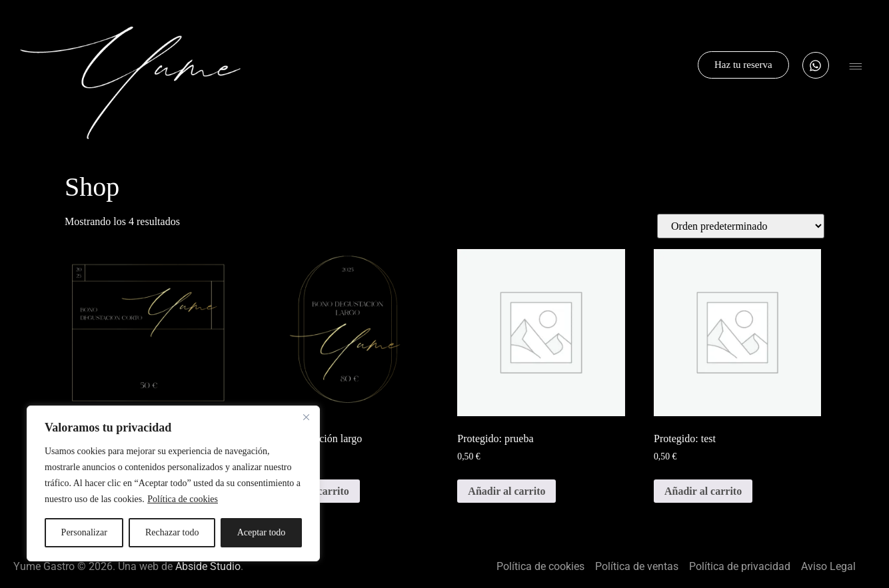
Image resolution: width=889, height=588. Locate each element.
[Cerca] (306, 417)
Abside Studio (208, 566)
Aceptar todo (262, 532)
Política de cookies (183, 499)
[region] (173, 483)
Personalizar (84, 532)
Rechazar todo (172, 532)
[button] (856, 69)
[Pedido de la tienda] (741, 226)
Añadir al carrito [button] (506, 491)
